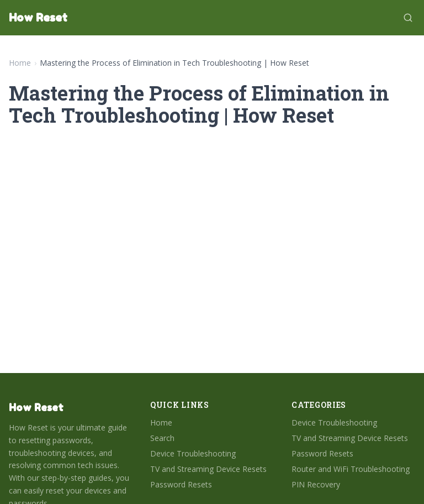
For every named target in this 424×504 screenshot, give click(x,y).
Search (162, 438)
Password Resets (181, 484)
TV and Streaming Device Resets (208, 469)
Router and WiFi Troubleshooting (351, 469)
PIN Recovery (316, 484)
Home (20, 63)
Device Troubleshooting (193, 453)
